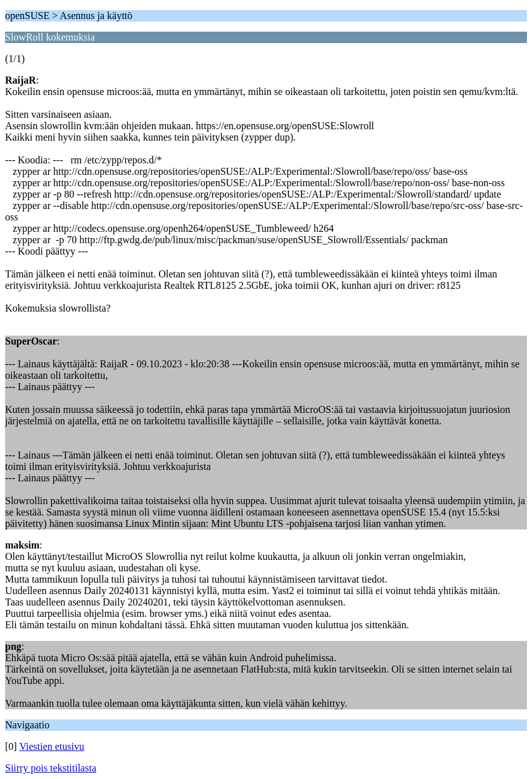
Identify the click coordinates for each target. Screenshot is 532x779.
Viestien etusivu (52, 746)
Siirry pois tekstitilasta (51, 768)
